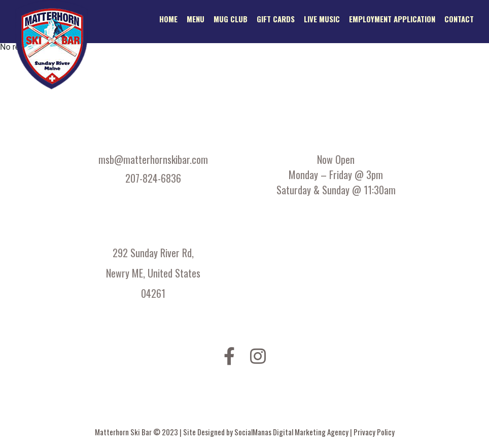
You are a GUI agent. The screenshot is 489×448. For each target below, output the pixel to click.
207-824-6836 (153, 178)
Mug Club (231, 19)
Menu (196, 19)
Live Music (322, 19)
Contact (459, 19)
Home (168, 19)
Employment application (392, 19)
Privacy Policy (374, 432)
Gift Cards (276, 19)
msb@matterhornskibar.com (153, 159)
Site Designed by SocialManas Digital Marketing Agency (267, 432)
